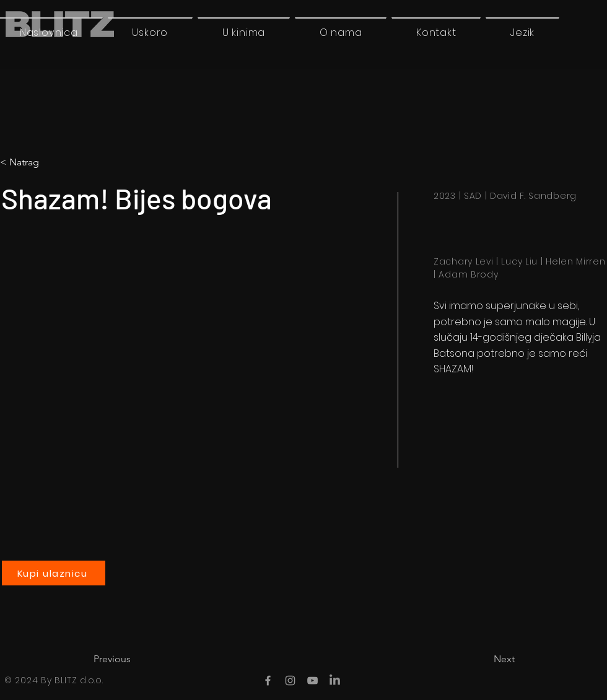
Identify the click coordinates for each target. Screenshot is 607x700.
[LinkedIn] (335, 680)
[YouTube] (312, 680)
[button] (522, 32)
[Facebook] (268, 680)
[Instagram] (290, 680)
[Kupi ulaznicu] (54, 573)
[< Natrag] (52, 162)
